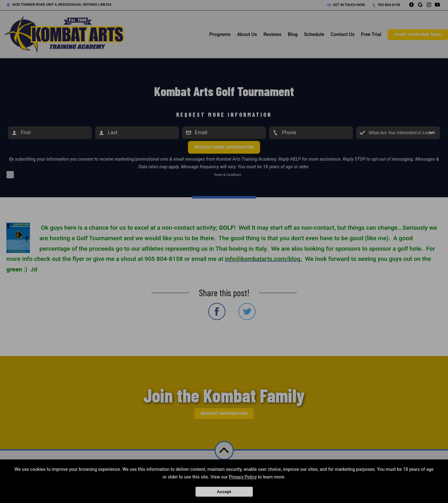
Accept (224, 492)
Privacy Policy (243, 477)
